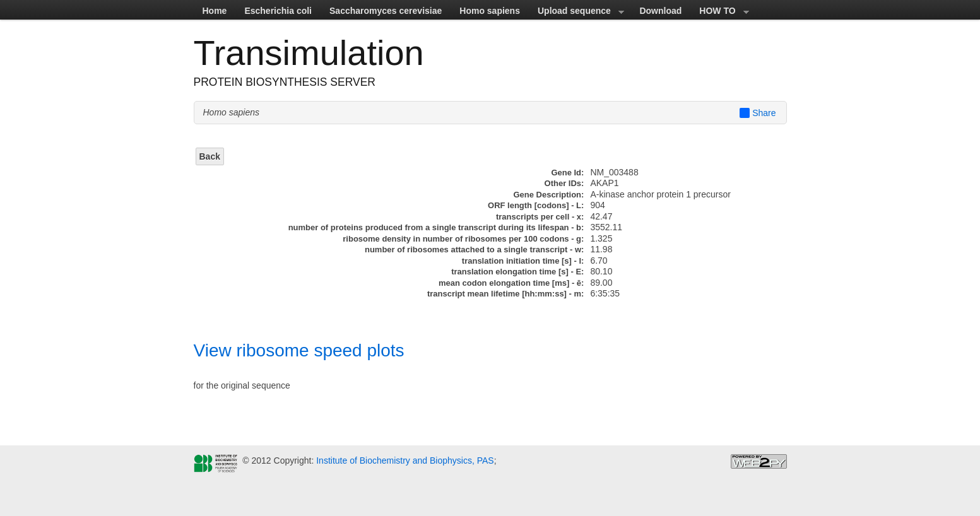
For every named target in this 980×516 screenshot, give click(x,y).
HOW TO (719, 13)
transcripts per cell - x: (540, 217)
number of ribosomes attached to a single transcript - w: (474, 249)
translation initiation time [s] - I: (523, 261)
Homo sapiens (490, 11)
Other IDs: (564, 183)
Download (660, 11)
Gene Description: (548, 195)
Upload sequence (576, 13)
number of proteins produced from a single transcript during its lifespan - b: (436, 227)
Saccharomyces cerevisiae (386, 11)
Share (758, 113)
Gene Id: (567, 173)
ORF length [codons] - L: (536, 205)
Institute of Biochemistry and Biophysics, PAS (404, 460)
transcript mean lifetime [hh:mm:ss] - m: (506, 294)
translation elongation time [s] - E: (517, 272)
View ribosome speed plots (299, 350)
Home (215, 11)
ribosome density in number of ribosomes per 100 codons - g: (463, 239)
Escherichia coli (278, 11)
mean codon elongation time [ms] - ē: (511, 283)
